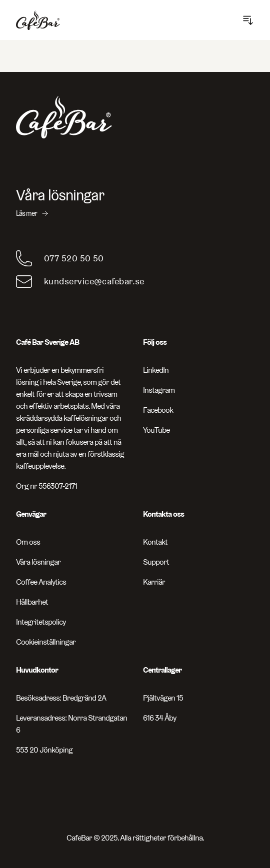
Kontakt (155, 542)
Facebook (158, 410)
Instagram (159, 390)
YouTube (156, 430)
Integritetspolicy (41, 622)
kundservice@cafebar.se (94, 281)
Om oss (28, 542)
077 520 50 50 (74, 258)
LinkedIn (156, 370)
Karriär (154, 582)
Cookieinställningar (46, 642)
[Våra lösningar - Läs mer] (135, 202)
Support (156, 562)
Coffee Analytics (41, 582)
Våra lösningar (38, 562)
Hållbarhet (32, 602)
